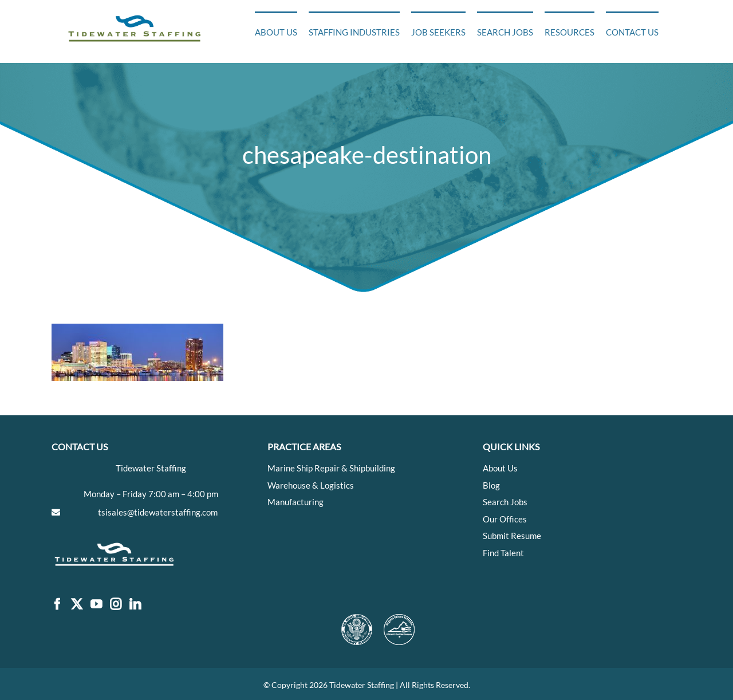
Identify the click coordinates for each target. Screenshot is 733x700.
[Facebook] (57, 605)
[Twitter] (77, 605)
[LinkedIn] (135, 605)
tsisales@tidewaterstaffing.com (158, 512)
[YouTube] (96, 605)
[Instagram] (116, 605)
